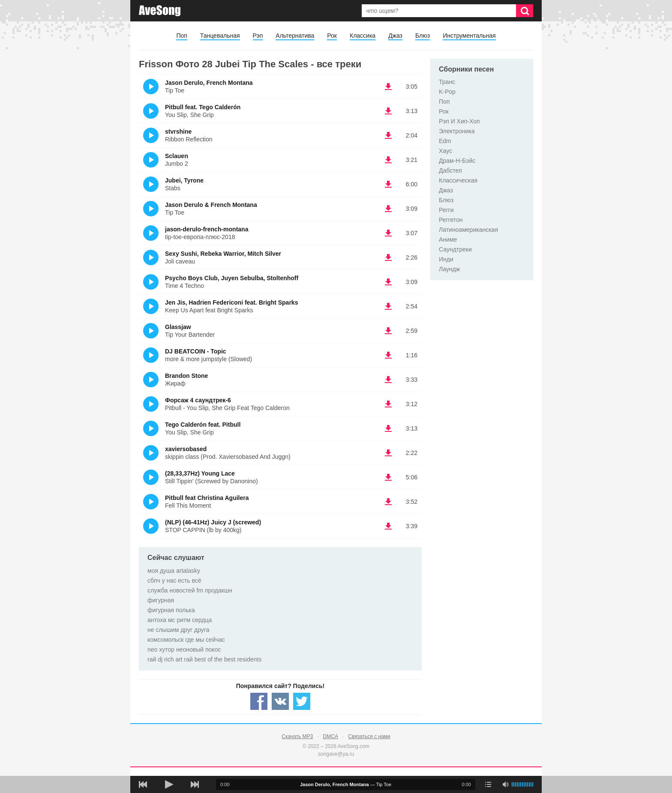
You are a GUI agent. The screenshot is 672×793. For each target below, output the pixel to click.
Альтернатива (295, 36)
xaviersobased (186, 449)
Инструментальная (469, 36)
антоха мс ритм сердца (180, 620)
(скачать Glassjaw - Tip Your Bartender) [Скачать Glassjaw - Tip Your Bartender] (388, 331)
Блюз (423, 36)
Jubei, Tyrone (184, 180)
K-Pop (447, 92)
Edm (445, 141)
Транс (447, 82)
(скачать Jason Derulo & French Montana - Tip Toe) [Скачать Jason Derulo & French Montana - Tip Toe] (388, 209)
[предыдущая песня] (143, 784)
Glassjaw (178, 327)
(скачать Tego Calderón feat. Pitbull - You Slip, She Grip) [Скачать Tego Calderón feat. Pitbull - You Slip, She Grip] (388, 428)
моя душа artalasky (174, 571)
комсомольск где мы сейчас (186, 640)
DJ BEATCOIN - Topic (196, 351)
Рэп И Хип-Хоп (459, 121)
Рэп (258, 36)
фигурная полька (171, 610)
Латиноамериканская (468, 230)
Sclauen (177, 156)
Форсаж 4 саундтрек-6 (198, 400)
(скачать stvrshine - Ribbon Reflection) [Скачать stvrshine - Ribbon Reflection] (388, 135)
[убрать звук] (505, 784)
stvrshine (178, 132)
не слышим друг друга (178, 630)
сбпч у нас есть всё (174, 581)
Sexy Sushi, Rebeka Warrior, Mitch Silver (223, 254)
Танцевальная (220, 36)
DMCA (331, 736)
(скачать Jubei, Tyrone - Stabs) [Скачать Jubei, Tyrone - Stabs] (388, 184)
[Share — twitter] (302, 701)
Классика (363, 36)
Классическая (458, 180)
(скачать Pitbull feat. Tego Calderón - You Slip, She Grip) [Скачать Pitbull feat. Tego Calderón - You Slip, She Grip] (388, 111)
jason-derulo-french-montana (207, 229)
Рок (332, 36)
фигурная (161, 600)
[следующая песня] (195, 784)
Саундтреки (455, 249)
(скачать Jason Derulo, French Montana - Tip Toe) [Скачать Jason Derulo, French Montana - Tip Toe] (388, 87)
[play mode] (488, 784)
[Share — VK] (280, 701)
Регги (446, 210)
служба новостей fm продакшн (190, 590)
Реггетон (451, 220)
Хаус (445, 151)
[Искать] (525, 11)
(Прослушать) (151, 87)
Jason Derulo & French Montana (211, 205)
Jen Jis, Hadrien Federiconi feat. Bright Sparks (231, 302)
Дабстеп (450, 171)
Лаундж (449, 269)
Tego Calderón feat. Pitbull (203, 425)
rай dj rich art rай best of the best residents (204, 659)
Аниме (448, 239)
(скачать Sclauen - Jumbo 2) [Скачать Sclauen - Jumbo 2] (388, 160)
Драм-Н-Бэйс (457, 161)
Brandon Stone (186, 376)
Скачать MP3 (297, 736)
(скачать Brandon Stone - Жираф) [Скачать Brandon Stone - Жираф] (388, 380)
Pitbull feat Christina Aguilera (207, 498)
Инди (446, 259)
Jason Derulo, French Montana (209, 83)
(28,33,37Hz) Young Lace (200, 473)
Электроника (457, 131)
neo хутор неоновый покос (184, 649)
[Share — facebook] (259, 701)
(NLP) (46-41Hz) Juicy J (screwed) (213, 522)
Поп (181, 36)
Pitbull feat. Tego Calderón (203, 107)
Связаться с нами (369, 736)
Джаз (395, 36)
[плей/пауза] (169, 784)
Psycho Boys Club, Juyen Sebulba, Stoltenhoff (232, 278)
